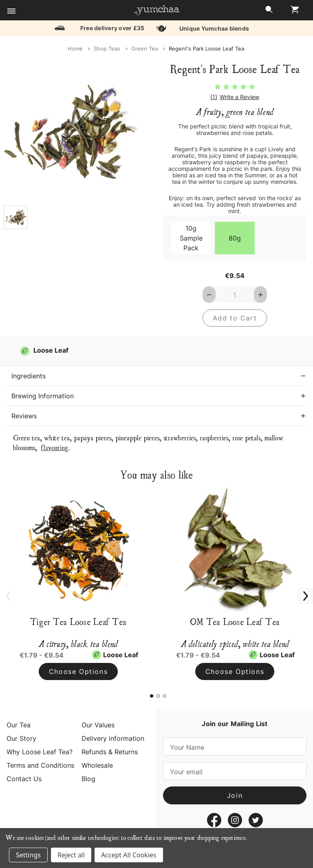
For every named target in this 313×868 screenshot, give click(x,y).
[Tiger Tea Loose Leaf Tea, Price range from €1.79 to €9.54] (78, 549)
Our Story (21, 738)
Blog (88, 779)
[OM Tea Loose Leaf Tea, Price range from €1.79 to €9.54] (235, 549)
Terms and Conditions (40, 765)
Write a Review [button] (239, 97)
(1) (214, 97)
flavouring (55, 447)
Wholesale (97, 765)
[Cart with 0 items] (293, 12)
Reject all (71, 855)
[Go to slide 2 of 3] (158, 696)
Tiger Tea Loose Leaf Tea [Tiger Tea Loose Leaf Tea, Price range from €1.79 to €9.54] (78, 621)
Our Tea (19, 725)
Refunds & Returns (110, 752)
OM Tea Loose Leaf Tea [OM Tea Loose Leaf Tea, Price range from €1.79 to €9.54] (235, 621)
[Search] (269, 12)
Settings (28, 855)
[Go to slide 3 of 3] (165, 696)
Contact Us (24, 779)
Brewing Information (43, 396)
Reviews (24, 416)
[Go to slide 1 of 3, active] (152, 696)
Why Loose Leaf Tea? (40, 752)
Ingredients (29, 376)
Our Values (98, 725)
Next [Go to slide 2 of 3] (301, 592)
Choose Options (78, 671)
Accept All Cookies (129, 855)
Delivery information (113, 738)
